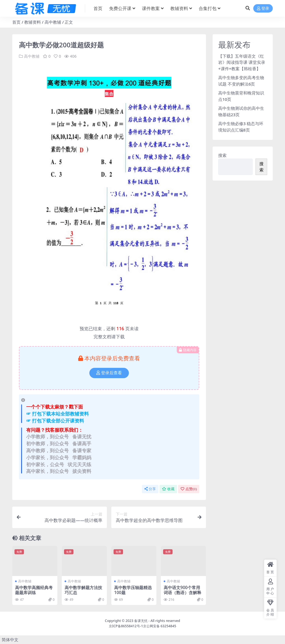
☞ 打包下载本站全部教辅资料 (57, 414)
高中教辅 (53, 22)
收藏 (168, 489)
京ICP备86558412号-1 (126, 626)
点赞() (189, 489)
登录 (263, 8)
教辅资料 (33, 22)
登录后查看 (109, 373)
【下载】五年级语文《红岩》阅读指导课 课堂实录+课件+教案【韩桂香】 (242, 62)
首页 (16, 22)
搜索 (222, 155)
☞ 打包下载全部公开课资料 (55, 421)
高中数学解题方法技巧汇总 (83, 590)
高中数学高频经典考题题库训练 (34, 590)
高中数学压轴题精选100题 (133, 590)
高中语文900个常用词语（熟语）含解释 (182, 590)
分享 (150, 489)
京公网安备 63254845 (160, 626)
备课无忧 (141, 621)
